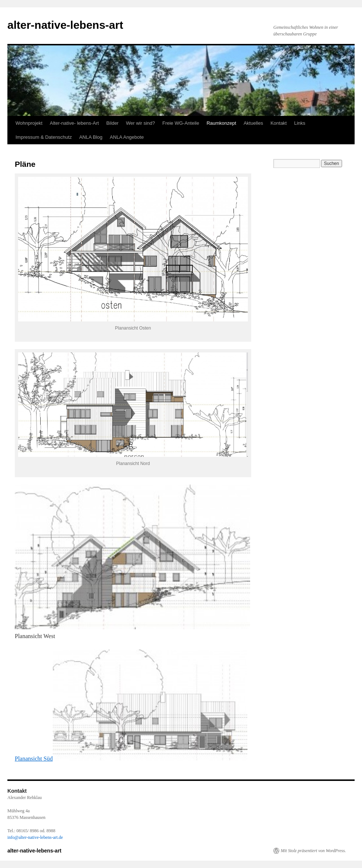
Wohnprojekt (29, 123)
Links (300, 123)
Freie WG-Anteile (181, 123)
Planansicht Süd (131, 759)
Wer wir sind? (141, 123)
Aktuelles (253, 123)
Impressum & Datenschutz (44, 137)
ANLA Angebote (127, 137)
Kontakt (279, 123)
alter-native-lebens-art (65, 25)
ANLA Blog (91, 137)
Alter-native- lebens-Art (74, 123)
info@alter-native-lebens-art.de (35, 837)
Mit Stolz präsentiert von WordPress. (313, 851)
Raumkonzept (221, 123)
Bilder (112, 123)
